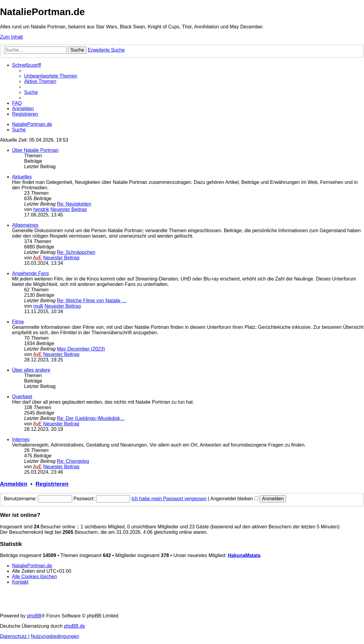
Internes (21, 439)
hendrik (41, 209)
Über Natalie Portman (35, 150)
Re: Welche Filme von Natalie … (92, 301)
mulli (38, 306)
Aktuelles (22, 177)
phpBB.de (75, 626)
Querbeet (22, 397)
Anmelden (14, 484)
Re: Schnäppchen (76, 252)
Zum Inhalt (11, 37)
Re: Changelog (73, 461)
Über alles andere (31, 370)
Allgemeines (25, 225)
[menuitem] (51, 76)
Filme (18, 322)
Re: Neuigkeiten (74, 204)
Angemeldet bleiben (234, 499)
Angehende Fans (30, 273)
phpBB (34, 616)
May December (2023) (81, 349)
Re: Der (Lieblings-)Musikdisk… (91, 418)
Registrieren (52, 484)
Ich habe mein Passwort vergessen (169, 499)
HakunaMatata (244, 555)
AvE (37, 258)
